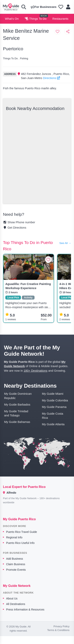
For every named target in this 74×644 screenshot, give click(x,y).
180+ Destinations (36, 371)
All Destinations (16, 604)
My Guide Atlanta (53, 424)
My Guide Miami (53, 394)
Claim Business (16, 564)
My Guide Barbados (17, 404)
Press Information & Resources (25, 610)
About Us (12, 598)
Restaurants (60, 19)
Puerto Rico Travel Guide (22, 532)
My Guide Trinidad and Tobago (16, 413)
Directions (52, 78)
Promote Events (16, 570)
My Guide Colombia (55, 400)
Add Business (15, 559)
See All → (65, 243)
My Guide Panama (54, 407)
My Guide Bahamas (17, 422)
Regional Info (14, 537)
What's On (12, 19)
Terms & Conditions (58, 630)
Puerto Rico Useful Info (20, 543)
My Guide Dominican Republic (18, 396)
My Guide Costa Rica (53, 416)
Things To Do (36, 19)
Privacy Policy (61, 626)
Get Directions (15, 228)
